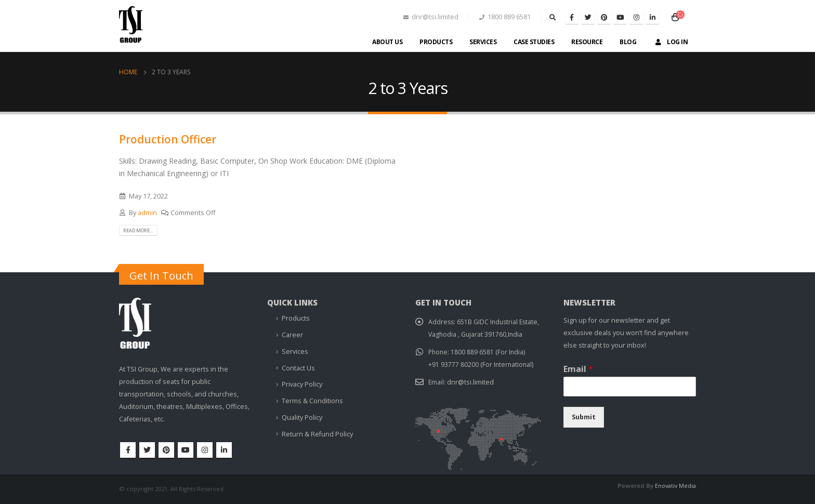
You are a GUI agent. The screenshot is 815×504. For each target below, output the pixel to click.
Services (483, 42)
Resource (587, 42)
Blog (628, 42)
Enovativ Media (675, 486)
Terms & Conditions (312, 401)
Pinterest (166, 450)
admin (147, 213)
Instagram (205, 450)
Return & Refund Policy (317, 434)
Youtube (186, 450)
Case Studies (534, 42)
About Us (387, 42)
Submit (584, 417)
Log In (671, 42)
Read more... (142, 230)
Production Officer (168, 139)
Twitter (147, 450)
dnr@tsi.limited (471, 383)
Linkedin (224, 450)
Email (578, 370)
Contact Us (298, 368)
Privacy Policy (302, 385)
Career (292, 335)
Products (436, 42)
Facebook (128, 450)
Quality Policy (302, 417)
